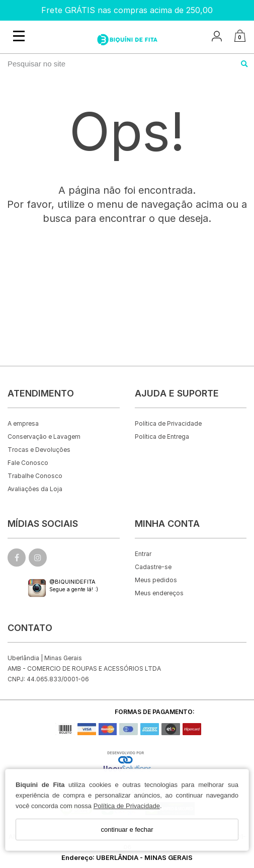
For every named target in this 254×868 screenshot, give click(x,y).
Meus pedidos (156, 580)
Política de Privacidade (127, 806)
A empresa (23, 423)
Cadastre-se (153, 567)
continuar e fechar (127, 830)
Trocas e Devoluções (39, 450)
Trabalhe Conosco (35, 476)
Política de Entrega (162, 437)
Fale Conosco (28, 463)
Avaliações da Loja (35, 489)
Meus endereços (159, 593)
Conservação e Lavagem (44, 437)
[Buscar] (244, 64)
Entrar (143, 554)
